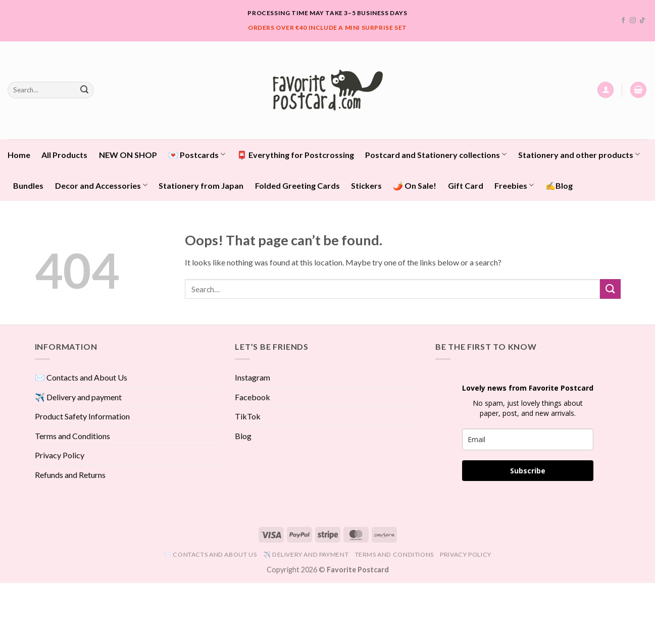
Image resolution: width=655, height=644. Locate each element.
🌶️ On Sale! (415, 185)
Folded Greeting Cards (297, 185)
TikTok (248, 416)
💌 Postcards (197, 154)
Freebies (514, 185)
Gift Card (466, 185)
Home (19, 155)
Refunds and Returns (70, 475)
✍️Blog (559, 185)
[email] (528, 439)
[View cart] (638, 90)
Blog (243, 436)
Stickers (366, 185)
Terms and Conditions (72, 436)
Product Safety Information (82, 416)
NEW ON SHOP (128, 155)
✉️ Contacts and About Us (81, 377)
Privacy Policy (60, 455)
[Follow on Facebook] (623, 21)
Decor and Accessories (101, 185)
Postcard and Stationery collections (436, 154)
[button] (606, 90)
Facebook (253, 397)
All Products (64, 155)
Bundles (28, 185)
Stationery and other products (579, 154)
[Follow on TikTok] (642, 21)
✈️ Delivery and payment (78, 397)
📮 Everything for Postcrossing (295, 155)
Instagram (253, 377)
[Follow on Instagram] (633, 21)
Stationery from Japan (201, 185)
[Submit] (84, 90)
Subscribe (528, 471)
